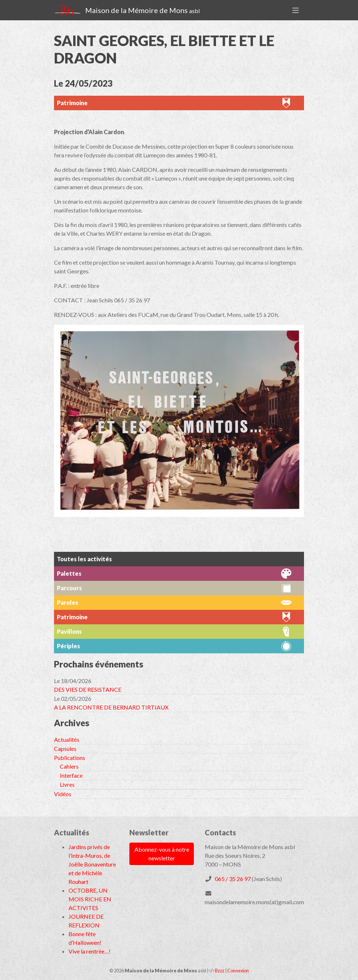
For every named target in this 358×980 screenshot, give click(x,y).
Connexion (238, 971)
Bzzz (220, 971)
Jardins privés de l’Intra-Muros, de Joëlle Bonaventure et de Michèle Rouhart (92, 864)
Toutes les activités (84, 559)
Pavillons (69, 631)
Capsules (65, 749)
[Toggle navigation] (296, 10)
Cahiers (69, 766)
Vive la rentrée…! (89, 951)
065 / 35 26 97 (233, 879)
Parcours (69, 588)
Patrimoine (72, 103)
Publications (70, 758)
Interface (71, 775)
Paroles (68, 602)
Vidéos (63, 794)
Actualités (67, 739)
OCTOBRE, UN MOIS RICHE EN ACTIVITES (90, 899)
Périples (68, 646)
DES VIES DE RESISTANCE (88, 689)
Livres (67, 784)
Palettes (69, 573)
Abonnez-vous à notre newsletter (162, 854)
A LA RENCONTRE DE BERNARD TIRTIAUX (111, 707)
